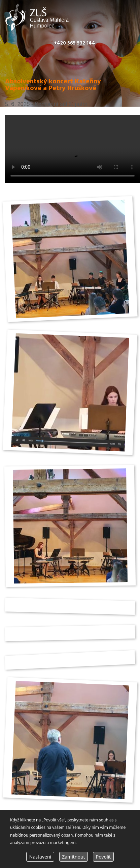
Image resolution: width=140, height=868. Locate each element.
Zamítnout (73, 857)
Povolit (103, 857)
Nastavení (40, 857)
